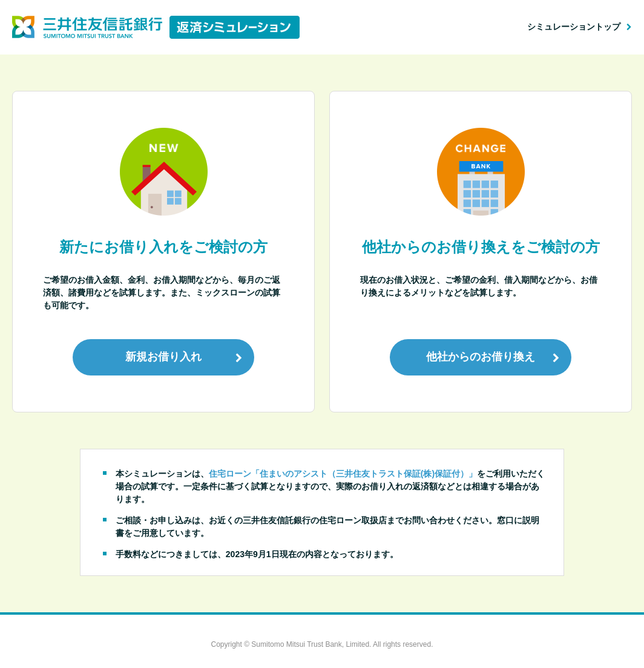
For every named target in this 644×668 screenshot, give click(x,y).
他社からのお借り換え (481, 357)
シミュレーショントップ (574, 27)
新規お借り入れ (163, 357)
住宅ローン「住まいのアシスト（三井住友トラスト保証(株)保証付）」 (343, 474)
